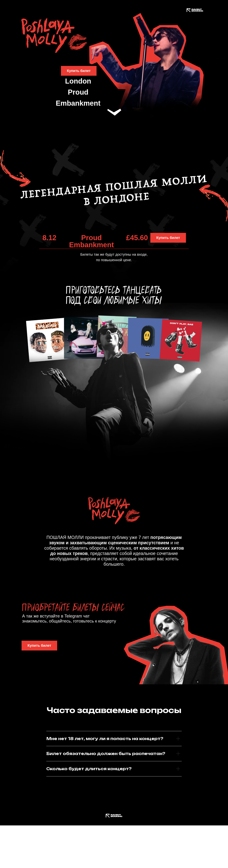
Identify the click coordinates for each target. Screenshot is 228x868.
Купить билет (79, 71)
